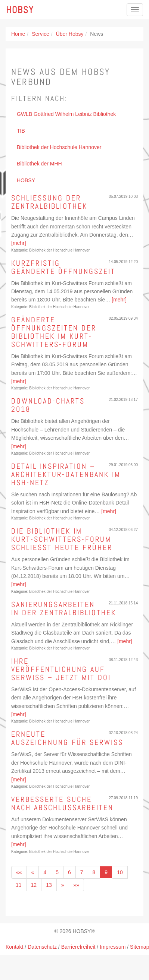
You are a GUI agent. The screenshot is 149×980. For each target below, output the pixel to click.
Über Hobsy (70, 34)
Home (18, 34)
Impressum (113, 947)
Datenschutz (42, 947)
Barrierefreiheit (78, 947)
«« (19, 872)
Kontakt (14, 947)
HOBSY (26, 180)
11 (19, 885)
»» (77, 885)
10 (120, 872)
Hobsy (20, 10)
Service (41, 34)
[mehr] (19, 243)
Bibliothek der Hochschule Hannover (59, 147)
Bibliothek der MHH (39, 164)
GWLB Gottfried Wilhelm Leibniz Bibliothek (66, 114)
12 (34, 885)
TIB (21, 131)
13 (49, 885)
